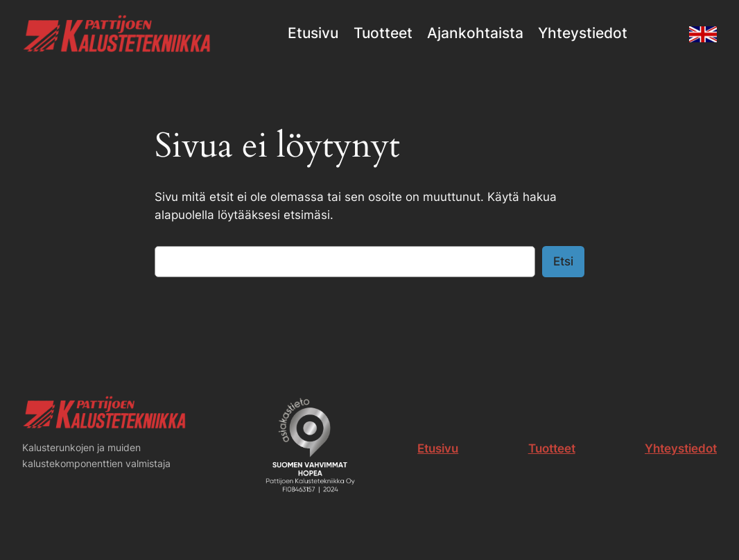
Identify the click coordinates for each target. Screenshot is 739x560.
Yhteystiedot (681, 448)
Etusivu (438, 448)
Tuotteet (552, 448)
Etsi (563, 261)
